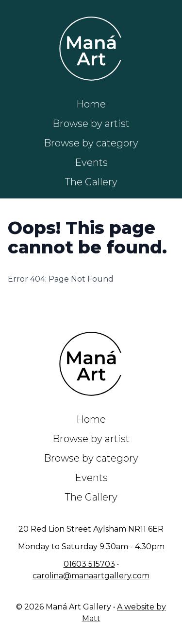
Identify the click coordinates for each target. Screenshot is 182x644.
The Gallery (91, 182)
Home (91, 104)
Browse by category (91, 143)
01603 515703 (89, 564)
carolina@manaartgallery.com (91, 576)
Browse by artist (91, 124)
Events (91, 162)
